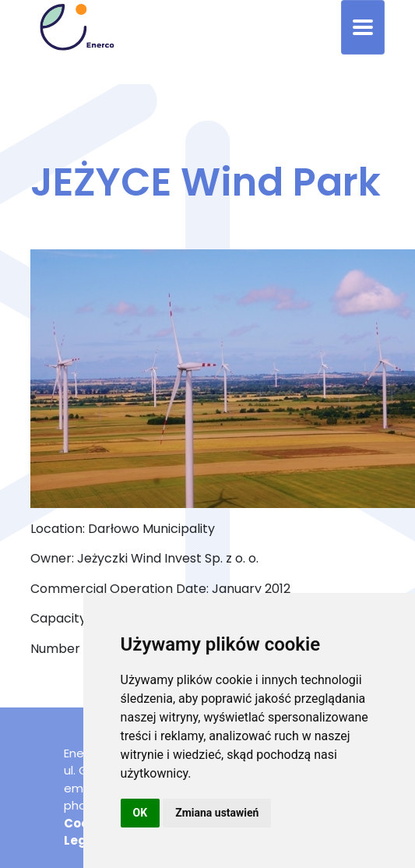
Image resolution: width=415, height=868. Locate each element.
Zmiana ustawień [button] (217, 813)
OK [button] (141, 813)
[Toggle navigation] (363, 27)
